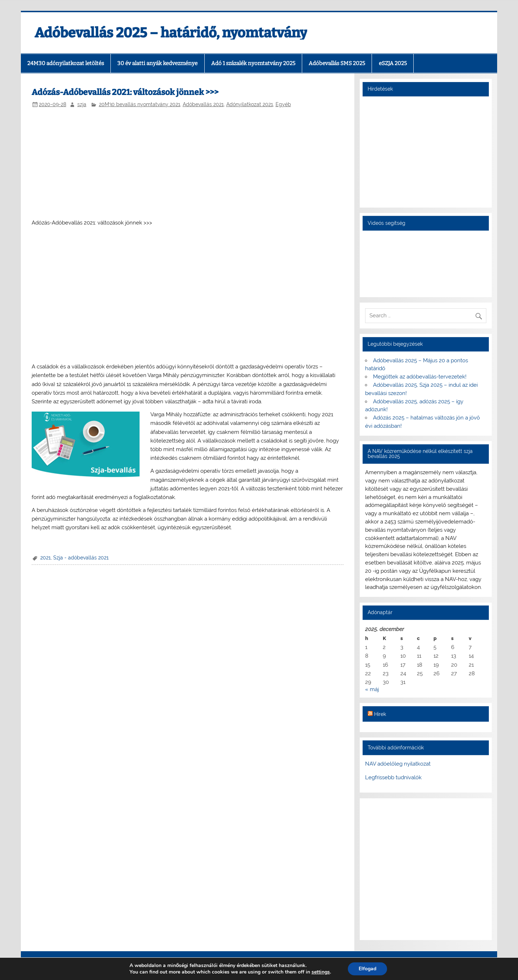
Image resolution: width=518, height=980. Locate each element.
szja (82, 104)
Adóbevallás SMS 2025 (337, 63)
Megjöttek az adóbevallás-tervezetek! (420, 377)
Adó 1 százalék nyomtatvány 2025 (253, 63)
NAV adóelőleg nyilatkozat (398, 764)
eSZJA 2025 (393, 63)
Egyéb (283, 104)
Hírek (380, 714)
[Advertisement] (188, 164)
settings (321, 972)
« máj (372, 689)
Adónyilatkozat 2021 (250, 104)
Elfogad (367, 969)
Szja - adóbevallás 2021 (81, 558)
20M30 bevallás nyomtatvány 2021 (140, 104)
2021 (46, 558)
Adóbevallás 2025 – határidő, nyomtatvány (171, 33)
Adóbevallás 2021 (203, 104)
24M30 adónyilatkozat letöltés (66, 63)
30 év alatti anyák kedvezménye (157, 63)
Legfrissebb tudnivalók (393, 777)
